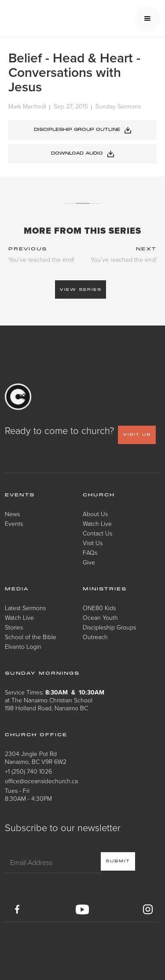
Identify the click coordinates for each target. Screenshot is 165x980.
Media (17, 589)
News (12, 514)
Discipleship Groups (109, 627)
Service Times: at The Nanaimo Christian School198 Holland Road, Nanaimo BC (55, 700)
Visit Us (93, 543)
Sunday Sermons (118, 107)
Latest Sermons (25, 608)
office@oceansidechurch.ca (41, 781)
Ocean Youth (100, 617)
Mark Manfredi (27, 107)
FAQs (90, 552)
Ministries (105, 589)
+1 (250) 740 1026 (28, 771)
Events (14, 523)
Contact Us (97, 533)
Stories (14, 627)
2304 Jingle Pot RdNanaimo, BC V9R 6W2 (36, 758)
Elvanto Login (23, 646)
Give (89, 562)
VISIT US (137, 435)
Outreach (95, 637)
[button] (147, 18)
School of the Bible (31, 637)
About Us (95, 514)
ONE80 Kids (99, 608)
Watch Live (97, 523)
